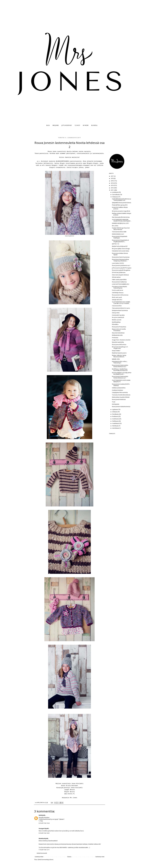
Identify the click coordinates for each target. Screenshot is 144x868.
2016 (112, 178)
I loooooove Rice (117, 306)
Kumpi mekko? (116, 351)
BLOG (48, 125)
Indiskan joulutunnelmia (119, 388)
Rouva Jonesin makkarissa (119, 282)
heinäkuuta (116, 414)
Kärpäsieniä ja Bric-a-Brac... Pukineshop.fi (120, 362)
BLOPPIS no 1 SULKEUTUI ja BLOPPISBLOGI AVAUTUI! (120, 370)
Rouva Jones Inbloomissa (119, 345)
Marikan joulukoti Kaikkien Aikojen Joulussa (122, 214)
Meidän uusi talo (117, 320)
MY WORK (86, 125)
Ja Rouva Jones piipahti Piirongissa (122, 268)
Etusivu (69, 857)
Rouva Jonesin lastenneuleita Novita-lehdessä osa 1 (120, 377)
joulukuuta (115, 192)
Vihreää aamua (116, 277)
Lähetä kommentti (42, 853)
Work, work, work (117, 297)
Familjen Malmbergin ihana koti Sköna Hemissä (121, 229)
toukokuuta (116, 419)
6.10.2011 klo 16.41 (44, 833)
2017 (112, 176)
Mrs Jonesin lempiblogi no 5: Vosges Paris (120, 348)
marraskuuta (116, 195)
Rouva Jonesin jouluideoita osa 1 (121, 265)
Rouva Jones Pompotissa (119, 327)
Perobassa (115, 338)
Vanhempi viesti (100, 857)
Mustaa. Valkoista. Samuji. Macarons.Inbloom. (119, 356)
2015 (112, 181)
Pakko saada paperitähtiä (119, 280)
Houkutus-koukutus (117, 390)
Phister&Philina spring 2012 (120, 205)
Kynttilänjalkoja (116, 322)
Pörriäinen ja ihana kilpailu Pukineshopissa (119, 287)
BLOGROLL (94, 125)
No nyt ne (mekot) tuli (118, 317)
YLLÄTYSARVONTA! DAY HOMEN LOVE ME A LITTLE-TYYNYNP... (121, 303)
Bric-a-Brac (115, 226)
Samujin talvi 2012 (117, 300)
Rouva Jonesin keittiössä (119, 399)
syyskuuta (115, 409)
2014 (112, 183)
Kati (40, 815)
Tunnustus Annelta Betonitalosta (121, 395)
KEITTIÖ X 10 (115, 244)
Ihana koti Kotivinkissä (118, 333)
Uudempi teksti (39, 857)
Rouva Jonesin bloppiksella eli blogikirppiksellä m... (120, 241)
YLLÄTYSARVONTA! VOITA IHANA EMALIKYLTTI (121, 381)
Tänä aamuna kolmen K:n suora (121, 308)
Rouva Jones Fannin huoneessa (121, 257)
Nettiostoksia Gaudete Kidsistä (121, 397)
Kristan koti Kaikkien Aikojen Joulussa (120, 208)
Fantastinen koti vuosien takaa (120, 251)
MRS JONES (56, 125)
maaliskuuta (116, 423)
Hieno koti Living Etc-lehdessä (120, 275)
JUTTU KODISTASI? (67, 125)
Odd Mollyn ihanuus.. (118, 293)
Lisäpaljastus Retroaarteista (120, 392)
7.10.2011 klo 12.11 (44, 850)
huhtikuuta (115, 421)
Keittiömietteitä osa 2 (118, 234)
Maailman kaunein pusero (119, 353)
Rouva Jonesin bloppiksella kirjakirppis (120, 237)
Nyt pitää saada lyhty (118, 342)
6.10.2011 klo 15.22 (44, 823)
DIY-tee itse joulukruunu (119, 272)
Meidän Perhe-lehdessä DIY (120, 246)
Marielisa (41, 839)
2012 (112, 188)
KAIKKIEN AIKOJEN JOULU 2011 (120, 223)
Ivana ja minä (116, 313)
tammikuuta (116, 428)
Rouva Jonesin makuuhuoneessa (121, 407)
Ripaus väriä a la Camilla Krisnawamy (119, 330)
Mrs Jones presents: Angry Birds (121, 211)
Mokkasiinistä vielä (117, 335)
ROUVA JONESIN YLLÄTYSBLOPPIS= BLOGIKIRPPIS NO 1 (122, 373)
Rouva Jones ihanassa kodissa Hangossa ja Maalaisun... (120, 260)
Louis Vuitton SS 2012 (118, 263)
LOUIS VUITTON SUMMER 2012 (121, 284)
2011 (112, 190)
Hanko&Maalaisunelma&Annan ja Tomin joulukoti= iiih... (121, 200)
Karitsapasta (116, 404)
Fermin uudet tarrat (117, 290)
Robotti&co (115, 324)
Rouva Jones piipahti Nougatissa (121, 270)
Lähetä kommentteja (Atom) (45, 860)
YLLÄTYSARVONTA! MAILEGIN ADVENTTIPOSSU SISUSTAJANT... (122, 220)
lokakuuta (115, 197)
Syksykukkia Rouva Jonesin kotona (121, 203)
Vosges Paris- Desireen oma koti (121, 340)
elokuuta (115, 412)
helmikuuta (116, 426)
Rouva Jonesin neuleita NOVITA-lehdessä (121, 385)
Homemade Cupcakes (118, 315)
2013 (112, 185)
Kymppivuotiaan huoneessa (120, 310)
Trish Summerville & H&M (119, 232)
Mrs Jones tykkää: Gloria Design (121, 249)
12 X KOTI (77, 125)
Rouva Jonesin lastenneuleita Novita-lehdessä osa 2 (120, 366)
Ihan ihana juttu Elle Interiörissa (121, 217)
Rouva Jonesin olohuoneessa (120, 295)
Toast (114, 402)
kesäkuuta (115, 416)
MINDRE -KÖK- (116, 359)
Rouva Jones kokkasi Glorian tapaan (120, 254)
